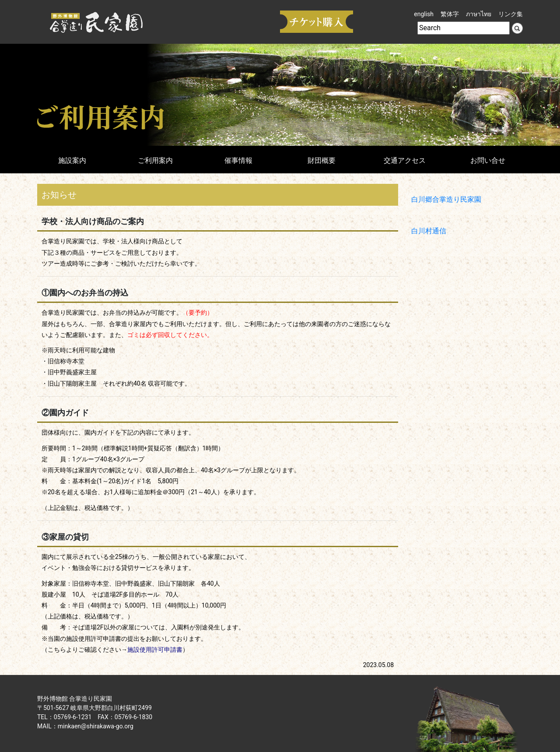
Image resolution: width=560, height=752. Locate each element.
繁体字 (450, 14)
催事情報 (238, 160)
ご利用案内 (155, 160)
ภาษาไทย (479, 14)
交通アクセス (405, 160)
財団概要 (322, 160)
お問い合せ (488, 160)
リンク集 (511, 14)
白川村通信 (429, 231)
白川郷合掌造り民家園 (446, 199)
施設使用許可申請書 (155, 650)
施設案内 (72, 160)
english (424, 14)
